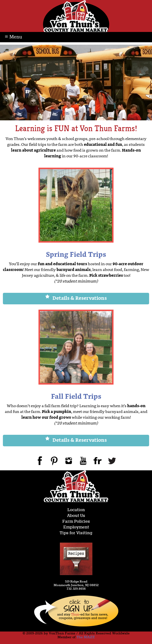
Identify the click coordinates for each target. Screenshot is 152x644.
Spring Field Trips (76, 255)
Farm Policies (76, 522)
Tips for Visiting (76, 533)
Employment (76, 527)
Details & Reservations (76, 299)
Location (76, 510)
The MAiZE (86, 637)
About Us (76, 516)
